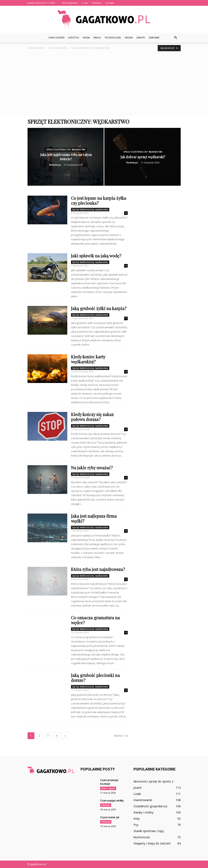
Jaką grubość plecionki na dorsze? (95, 678)
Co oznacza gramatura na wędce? (95, 620)
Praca (97, 37)
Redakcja (55, 165)
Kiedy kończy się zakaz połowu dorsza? (92, 417)
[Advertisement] (104, 84)
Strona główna (70, 3)
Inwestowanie (143, 800)
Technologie (113, 37)
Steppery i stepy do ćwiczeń (152, 843)
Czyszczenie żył (110, 817)
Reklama (97, 3)
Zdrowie (154, 37)
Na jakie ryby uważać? (92, 468)
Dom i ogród (57, 37)
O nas (85, 3)
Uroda (129, 37)
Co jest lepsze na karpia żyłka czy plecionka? (99, 200)
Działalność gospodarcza (150, 806)
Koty (137, 819)
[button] (176, 38)
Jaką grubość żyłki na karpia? (99, 308)
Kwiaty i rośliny (143, 812)
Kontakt (110, 3)
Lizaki (137, 794)
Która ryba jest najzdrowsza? (98, 569)
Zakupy (141, 37)
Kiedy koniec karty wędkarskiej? (88, 359)
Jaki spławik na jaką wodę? (96, 256)
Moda (86, 37)
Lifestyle (74, 37)
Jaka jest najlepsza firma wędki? (94, 518)
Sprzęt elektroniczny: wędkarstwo (66, 150)
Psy (136, 825)
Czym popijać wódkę (112, 801)
